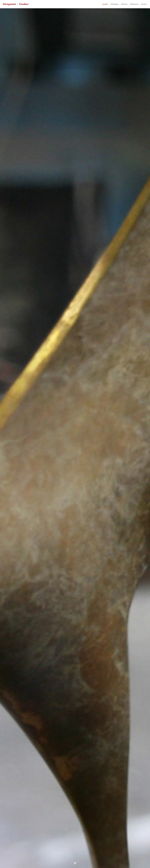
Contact (144, 4)
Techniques (114, 4)
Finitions (124, 4)
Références (134, 4)
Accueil (105, 4)
